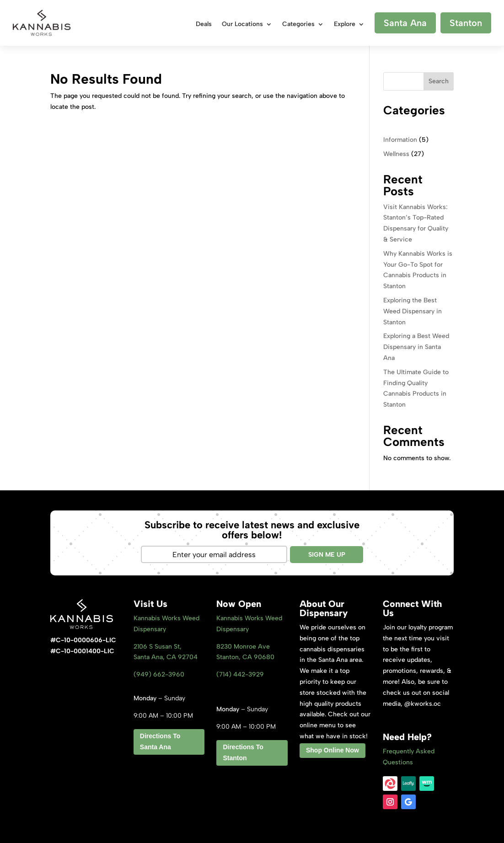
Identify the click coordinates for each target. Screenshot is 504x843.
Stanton (466, 23)
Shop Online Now (332, 750)
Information (400, 140)
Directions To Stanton (243, 752)
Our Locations (242, 24)
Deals (204, 24)
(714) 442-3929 (240, 674)
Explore (345, 24)
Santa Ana (405, 23)
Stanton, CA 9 (245, 657)
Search (439, 81)
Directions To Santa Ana (160, 741)
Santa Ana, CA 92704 (166, 657)
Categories (298, 24)
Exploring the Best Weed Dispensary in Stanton (413, 311)
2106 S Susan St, (158, 647)
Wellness (396, 154)
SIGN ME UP (327, 555)
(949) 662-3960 (159, 674)
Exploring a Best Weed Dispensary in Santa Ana (416, 347)
